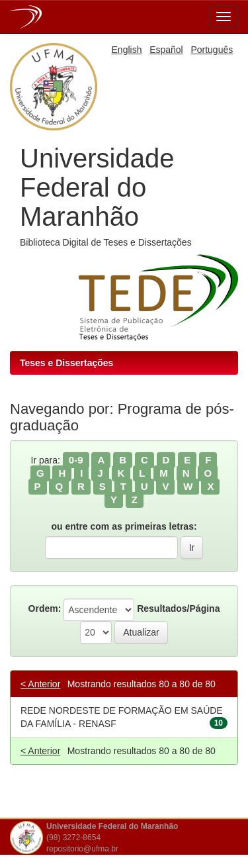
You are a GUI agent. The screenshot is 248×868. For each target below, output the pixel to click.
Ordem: (45, 608)
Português (212, 50)
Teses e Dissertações (66, 363)
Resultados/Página (178, 608)
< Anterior (40, 684)
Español (166, 50)
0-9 (76, 460)
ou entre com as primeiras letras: (124, 526)
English (127, 50)
